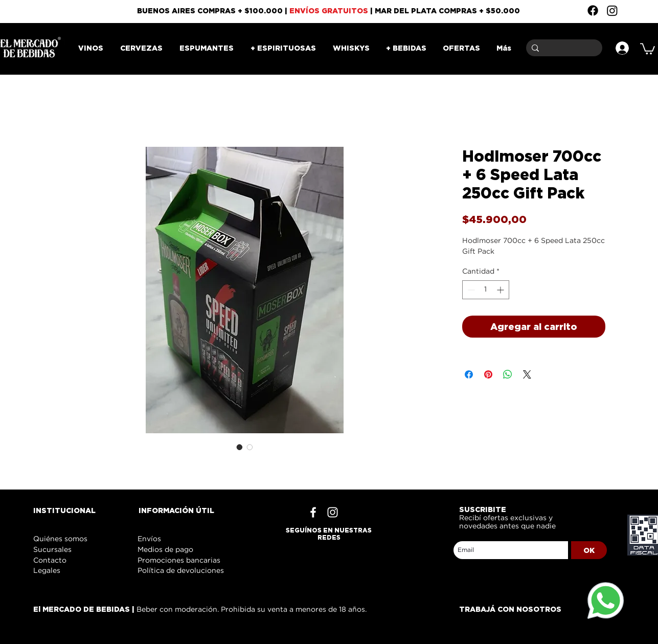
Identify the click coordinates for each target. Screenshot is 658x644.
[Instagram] (612, 10)
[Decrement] (470, 290)
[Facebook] (593, 10)
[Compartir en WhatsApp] (508, 374)
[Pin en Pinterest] (488, 374)
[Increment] (501, 290)
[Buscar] (562, 48)
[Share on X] (527, 374)
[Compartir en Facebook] (469, 374)
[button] (648, 48)
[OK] (589, 550)
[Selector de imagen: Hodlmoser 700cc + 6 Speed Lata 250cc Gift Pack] (240, 447)
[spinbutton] (486, 290)
